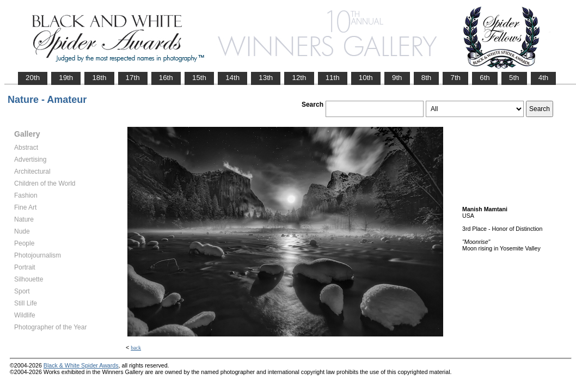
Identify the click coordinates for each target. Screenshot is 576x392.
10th (366, 78)
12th (299, 78)
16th (166, 78)
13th (266, 78)
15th (199, 78)
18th (99, 78)
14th (232, 78)
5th (514, 78)
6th (485, 78)
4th (544, 78)
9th (397, 78)
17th (133, 78)
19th (66, 78)
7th (455, 78)
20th (33, 78)
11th (333, 78)
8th (427, 78)
